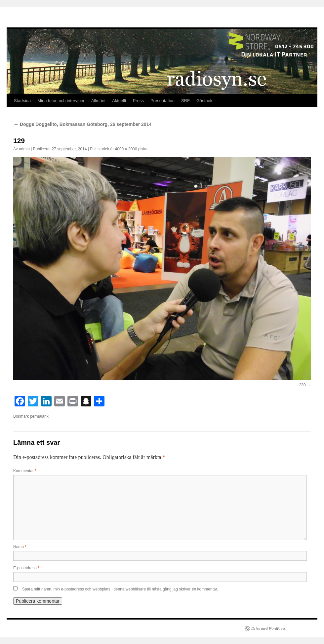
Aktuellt (119, 101)
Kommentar (25, 471)
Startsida (22, 101)
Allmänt (98, 101)
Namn (20, 547)
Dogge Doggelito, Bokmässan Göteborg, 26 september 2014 (82, 124)
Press (138, 101)
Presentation (162, 101)
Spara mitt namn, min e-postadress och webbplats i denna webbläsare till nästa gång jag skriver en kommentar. (120, 589)
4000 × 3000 (126, 149)
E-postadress (26, 568)
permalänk (39, 416)
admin (24, 149)
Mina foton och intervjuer (61, 101)
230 (303, 385)
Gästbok (204, 101)
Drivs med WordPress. (269, 628)
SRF (185, 101)
